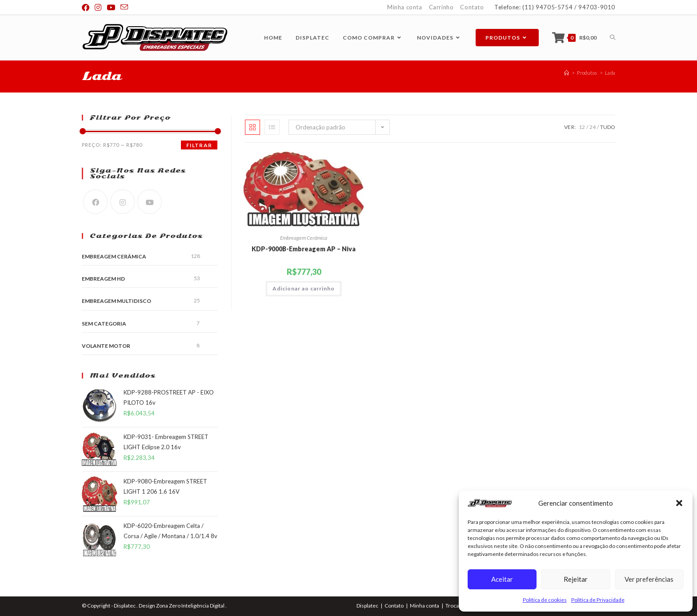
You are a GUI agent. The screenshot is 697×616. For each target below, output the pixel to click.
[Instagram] (122, 202)
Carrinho (441, 7)
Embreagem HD (103, 279)
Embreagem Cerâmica (304, 238)
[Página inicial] (567, 73)
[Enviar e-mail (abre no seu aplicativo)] (124, 8)
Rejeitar (576, 579)
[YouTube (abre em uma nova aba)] (111, 8)
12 (582, 127)
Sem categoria (104, 324)
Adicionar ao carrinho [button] (304, 288)
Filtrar (199, 145)
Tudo (608, 127)
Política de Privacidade (598, 600)
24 (593, 127)
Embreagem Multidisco (116, 301)
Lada (610, 73)
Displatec (367, 606)
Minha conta (405, 7)
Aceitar (502, 579)
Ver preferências (649, 579)
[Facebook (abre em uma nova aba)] (87, 8)
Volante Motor (106, 346)
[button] (679, 503)
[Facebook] (95, 202)
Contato (472, 7)
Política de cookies (545, 600)
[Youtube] (150, 202)
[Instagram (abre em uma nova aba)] (98, 8)
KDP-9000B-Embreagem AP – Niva (304, 249)
